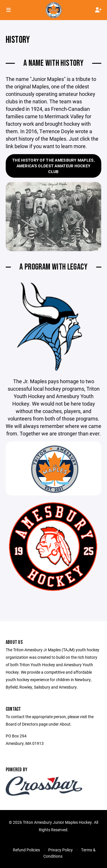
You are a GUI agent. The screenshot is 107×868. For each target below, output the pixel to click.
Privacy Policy (60, 850)
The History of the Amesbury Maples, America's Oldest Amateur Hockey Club (53, 166)
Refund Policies (26, 850)
